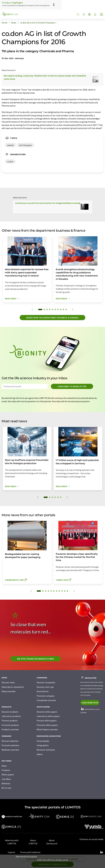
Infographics (43, 745)
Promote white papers (47, 725)
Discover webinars (10, 741)
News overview (8, 691)
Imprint (11, 852)
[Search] (78, 15)
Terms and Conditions (30, 852)
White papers (8, 775)
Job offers (6, 779)
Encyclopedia (43, 741)
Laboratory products (11, 716)
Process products (10, 721)
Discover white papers (47, 712)
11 (68, 591)
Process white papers (47, 721)
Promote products (10, 725)
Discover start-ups (45, 687)
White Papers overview (47, 729)
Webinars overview (10, 750)
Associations (43, 691)
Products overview (10, 729)
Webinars (6, 783)
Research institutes (46, 750)
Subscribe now (90, 703)
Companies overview (46, 700)
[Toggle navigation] (102, 15)
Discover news (8, 682)
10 (66, 309)
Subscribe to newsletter (72, 386)
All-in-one (6, 788)
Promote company (45, 696)
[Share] (84, 15)
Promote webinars (10, 745)
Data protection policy (26, 856)
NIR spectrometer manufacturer (36, 659)
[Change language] (89, 15)
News (4, 766)
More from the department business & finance (52, 318)
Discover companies (46, 682)
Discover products (10, 712)
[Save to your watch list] (95, 15)
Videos (40, 754)
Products (6, 770)
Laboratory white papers (48, 716)
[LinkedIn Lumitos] (101, 852)
